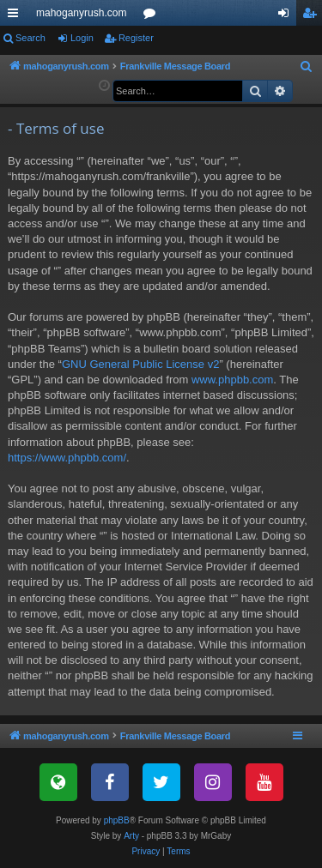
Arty (131, 836)
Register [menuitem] (313, 16)
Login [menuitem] (287, 16)
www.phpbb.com (232, 380)
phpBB (117, 820)
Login (82, 38)
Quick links (16, 16)
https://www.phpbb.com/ (67, 458)
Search (30, 38)
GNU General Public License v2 (141, 364)
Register (136, 38)
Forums (153, 16)
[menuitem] (307, 67)
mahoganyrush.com (81, 13)
